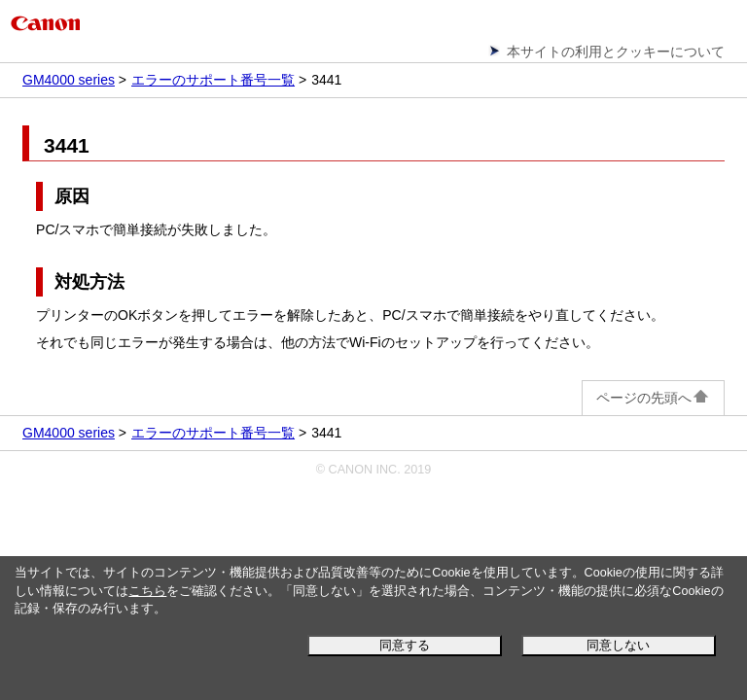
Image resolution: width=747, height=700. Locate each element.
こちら (147, 591)
